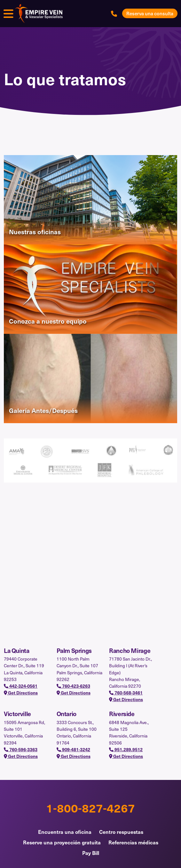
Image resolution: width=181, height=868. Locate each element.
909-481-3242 (73, 749)
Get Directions (21, 693)
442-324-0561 (21, 686)
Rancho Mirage (130, 650)
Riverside (122, 714)
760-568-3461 (126, 693)
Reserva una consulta (150, 13)
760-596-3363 (21, 749)
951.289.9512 (126, 749)
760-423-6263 (73, 686)
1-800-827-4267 (90, 808)
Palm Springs (74, 650)
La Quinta (17, 650)
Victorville (17, 714)
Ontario (67, 714)
